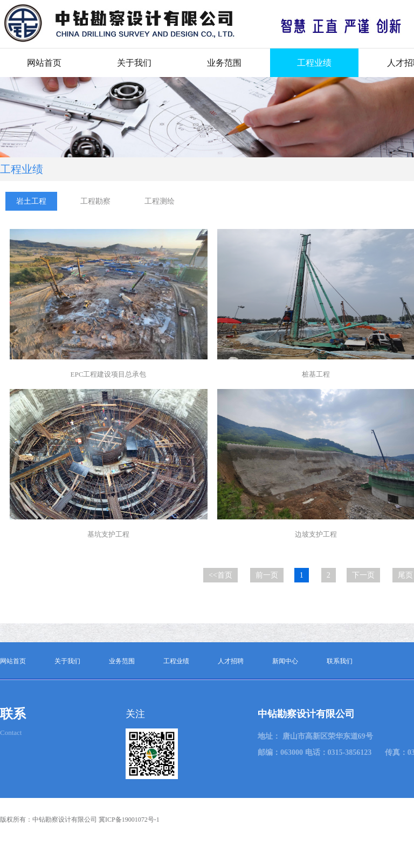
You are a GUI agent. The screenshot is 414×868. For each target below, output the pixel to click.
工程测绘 (160, 201)
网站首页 (44, 63)
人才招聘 (231, 661)
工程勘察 (95, 201)
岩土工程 (31, 201)
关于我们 (134, 63)
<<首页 (220, 575)
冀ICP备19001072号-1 (129, 820)
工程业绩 (314, 63)
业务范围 (224, 63)
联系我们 (340, 661)
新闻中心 (285, 661)
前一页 (267, 575)
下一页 (363, 575)
